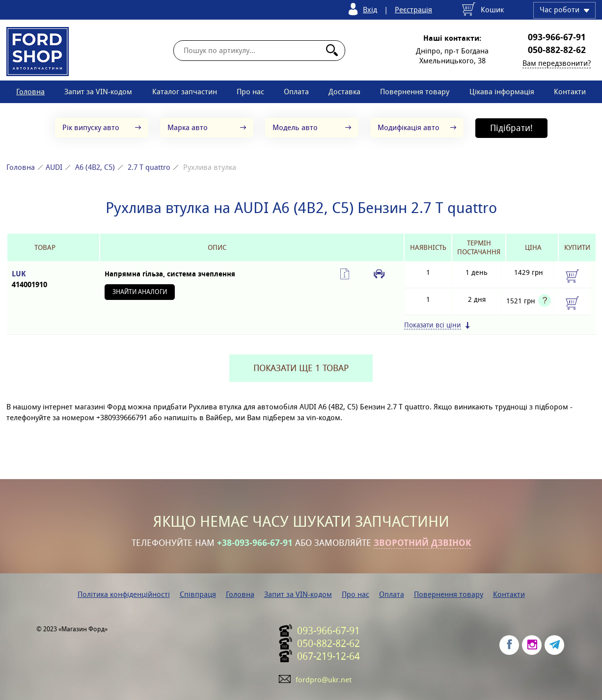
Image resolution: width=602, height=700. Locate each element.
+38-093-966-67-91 (255, 543)
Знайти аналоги (140, 292)
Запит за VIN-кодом (98, 92)
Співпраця (198, 594)
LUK (45, 280)
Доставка (344, 92)
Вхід (370, 10)
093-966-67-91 (557, 37)
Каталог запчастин (185, 92)
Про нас (250, 92)
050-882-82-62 (557, 50)
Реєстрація (413, 10)
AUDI (54, 167)
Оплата (296, 92)
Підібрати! (511, 128)
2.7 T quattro (149, 167)
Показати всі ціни (433, 325)
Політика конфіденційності (124, 594)
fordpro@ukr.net (324, 680)
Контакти (570, 92)
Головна (30, 92)
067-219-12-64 (328, 656)
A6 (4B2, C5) (95, 167)
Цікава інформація (502, 92)
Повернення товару (415, 92)
